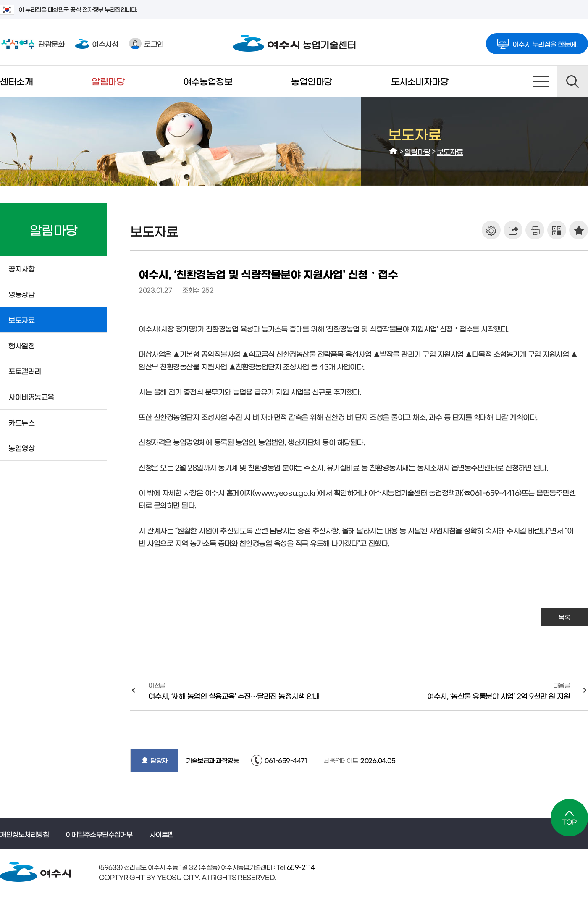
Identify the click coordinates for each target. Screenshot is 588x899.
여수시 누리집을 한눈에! (537, 41)
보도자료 (450, 151)
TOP (569, 818)
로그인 (146, 43)
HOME (394, 151)
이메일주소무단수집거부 (99, 834)
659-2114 (300, 867)
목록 (564, 617)
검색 (572, 81)
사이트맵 (541, 81)
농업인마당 (312, 81)
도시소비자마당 (420, 81)
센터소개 (16, 81)
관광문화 (32, 44)
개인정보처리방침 (24, 834)
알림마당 (108, 81)
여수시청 (97, 43)
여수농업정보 (208, 81)
